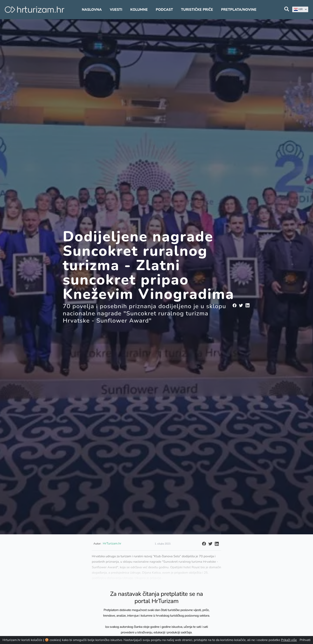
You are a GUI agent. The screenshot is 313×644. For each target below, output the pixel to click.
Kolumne (139, 10)
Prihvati (305, 640)
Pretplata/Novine (239, 10)
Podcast (164, 10)
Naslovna (92, 10)
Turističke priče (197, 10)
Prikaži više (289, 640)
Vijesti (116, 10)
